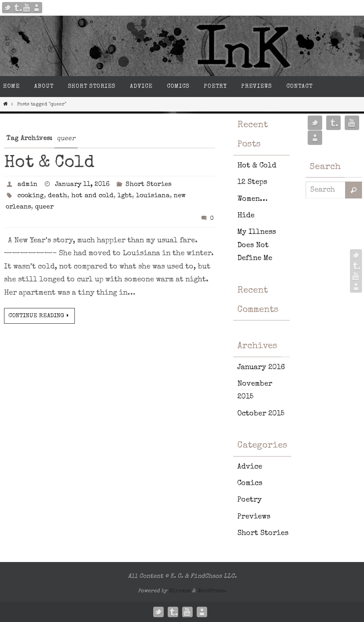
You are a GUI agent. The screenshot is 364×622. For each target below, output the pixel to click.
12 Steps (252, 182)
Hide (246, 216)
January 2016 (261, 368)
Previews (254, 517)
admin (27, 185)
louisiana (153, 196)
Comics (250, 484)
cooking (31, 196)
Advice (250, 467)
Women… (252, 199)
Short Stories (148, 185)
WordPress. (212, 591)
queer (44, 207)
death (58, 196)
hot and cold (92, 196)
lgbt (125, 196)
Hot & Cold (49, 163)
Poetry (250, 500)
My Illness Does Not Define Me (257, 245)
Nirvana (180, 591)
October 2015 (261, 414)
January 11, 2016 (82, 185)
